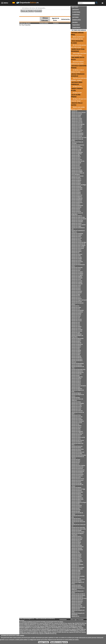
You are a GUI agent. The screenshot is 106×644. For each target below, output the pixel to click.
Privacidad (80, 619)
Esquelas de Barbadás (77, 188)
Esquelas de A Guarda (77, 126)
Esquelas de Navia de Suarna (79, 386)
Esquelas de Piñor (76, 461)
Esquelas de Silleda (76, 542)
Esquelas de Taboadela (77, 550)
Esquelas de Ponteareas (77, 467)
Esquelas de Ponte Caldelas (78, 465)
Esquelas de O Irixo (76, 409)
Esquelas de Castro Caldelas (78, 245)
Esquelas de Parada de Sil (78, 452)
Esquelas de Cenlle (76, 256)
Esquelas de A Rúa (76, 146)
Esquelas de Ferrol (76, 297)
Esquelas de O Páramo (77, 411)
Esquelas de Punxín (76, 482)
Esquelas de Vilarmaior (77, 600)
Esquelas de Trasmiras (77, 561)
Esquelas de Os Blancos (77, 433)
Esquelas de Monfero (77, 365)
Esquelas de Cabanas (77, 216)
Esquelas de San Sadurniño (78, 528)
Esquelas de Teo (75, 551)
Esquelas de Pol (75, 464)
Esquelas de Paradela (77, 454)
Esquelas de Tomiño (76, 554)
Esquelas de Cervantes (77, 262)
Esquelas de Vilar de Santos (78, 595)
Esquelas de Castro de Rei (78, 247)
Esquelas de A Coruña (77, 121)
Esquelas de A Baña (76, 115)
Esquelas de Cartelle (76, 241)
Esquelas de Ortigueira (77, 431)
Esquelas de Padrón (76, 448)
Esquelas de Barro (76, 191)
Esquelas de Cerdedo (76, 259)
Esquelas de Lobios (76, 328)
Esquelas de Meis (76, 349)
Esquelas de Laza (76, 324)
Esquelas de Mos (75, 375)
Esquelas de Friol (76, 309)
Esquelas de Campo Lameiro (78, 225)
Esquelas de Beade (76, 192)
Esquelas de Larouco (76, 321)
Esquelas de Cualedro (77, 282)
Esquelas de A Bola (76, 117)
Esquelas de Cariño (76, 236)
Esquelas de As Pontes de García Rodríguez (78, 174)
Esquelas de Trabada (76, 560)
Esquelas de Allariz (76, 157)
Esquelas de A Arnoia (77, 114)
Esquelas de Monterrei (77, 371)
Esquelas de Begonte (76, 197)
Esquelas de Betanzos (77, 200)
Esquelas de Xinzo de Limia (78, 607)
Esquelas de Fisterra (76, 299)
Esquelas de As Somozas (77, 176)
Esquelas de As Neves (77, 170)
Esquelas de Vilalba (76, 585)
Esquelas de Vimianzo (77, 603)
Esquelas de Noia (76, 398)
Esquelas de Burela (76, 211)
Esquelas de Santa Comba (78, 532)
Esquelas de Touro (76, 559)
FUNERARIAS (76, 15)
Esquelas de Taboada (77, 548)
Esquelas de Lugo (76, 333)
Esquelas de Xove (76, 609)
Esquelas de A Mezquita (77, 133)
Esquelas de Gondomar (77, 312)
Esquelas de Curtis (76, 287)
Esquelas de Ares (76, 166)
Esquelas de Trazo (76, 563)
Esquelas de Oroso (76, 430)
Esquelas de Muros (76, 381)
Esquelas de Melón (76, 352)
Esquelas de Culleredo (77, 284)
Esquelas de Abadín (76, 151)
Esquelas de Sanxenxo (77, 538)
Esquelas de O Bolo (76, 402)
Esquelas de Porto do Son (78, 479)
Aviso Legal (74, 619)
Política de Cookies (74, 640)
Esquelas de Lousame (77, 331)
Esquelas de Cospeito (77, 276)
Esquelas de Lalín (76, 318)
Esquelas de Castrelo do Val (78, 244)
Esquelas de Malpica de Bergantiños (77, 336)
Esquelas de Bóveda (76, 207)
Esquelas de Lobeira (76, 327)
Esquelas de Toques (76, 556)
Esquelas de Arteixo (76, 167)
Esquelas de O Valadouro (78, 421)
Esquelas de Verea (76, 573)
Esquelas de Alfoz (76, 155)
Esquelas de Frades (76, 307)
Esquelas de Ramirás (76, 491)
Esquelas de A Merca (76, 132)
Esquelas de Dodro (76, 288)
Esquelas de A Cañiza (77, 118)
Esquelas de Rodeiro (76, 507)
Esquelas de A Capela (77, 120)
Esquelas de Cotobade (77, 278)
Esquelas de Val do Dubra (78, 567)
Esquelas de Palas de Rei (77, 449)
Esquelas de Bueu (76, 210)
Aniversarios (65, 19)
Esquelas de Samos (76, 519)
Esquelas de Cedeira (76, 251)
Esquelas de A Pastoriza (77, 135)
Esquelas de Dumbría (77, 291)
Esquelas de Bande (76, 183)
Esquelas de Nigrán (76, 393)
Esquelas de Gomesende (77, 310)
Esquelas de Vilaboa (76, 581)
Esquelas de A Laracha (77, 130)
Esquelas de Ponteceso (77, 468)
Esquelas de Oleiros (76, 427)
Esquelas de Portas (76, 477)
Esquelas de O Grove (76, 406)
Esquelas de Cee (75, 253)
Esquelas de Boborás (76, 201)
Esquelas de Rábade (76, 488)
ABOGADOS (76, 10)
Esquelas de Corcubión (77, 272)
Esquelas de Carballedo (77, 234)
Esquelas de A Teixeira (77, 148)
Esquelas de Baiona (76, 179)
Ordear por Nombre (25, 23)
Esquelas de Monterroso (77, 372)
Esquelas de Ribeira (76, 501)
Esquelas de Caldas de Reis (78, 217)
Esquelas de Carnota (76, 238)
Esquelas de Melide (76, 350)
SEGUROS (75, 22)
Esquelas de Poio (76, 462)
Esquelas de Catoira (76, 250)
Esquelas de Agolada (76, 154)
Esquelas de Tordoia (76, 557)
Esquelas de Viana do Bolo (78, 576)
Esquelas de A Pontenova (78, 145)
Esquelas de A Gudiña (77, 127)
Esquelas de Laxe (76, 322)
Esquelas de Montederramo (78, 369)
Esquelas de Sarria (76, 541)
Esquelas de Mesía (76, 353)
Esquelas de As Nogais (77, 171)
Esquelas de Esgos (76, 294)
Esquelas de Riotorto (76, 505)
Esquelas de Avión (76, 177)
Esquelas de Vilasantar (77, 601)
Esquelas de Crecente (77, 281)
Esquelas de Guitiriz (76, 313)
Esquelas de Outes (76, 439)
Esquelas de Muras (76, 380)
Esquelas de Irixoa (76, 316)
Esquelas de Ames (76, 158)
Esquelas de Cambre (76, 223)
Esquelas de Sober (76, 544)
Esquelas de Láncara (76, 319)
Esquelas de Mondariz (77, 359)
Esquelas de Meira (76, 347)
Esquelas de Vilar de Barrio (78, 594)
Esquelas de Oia (75, 424)
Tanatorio (56, 23)
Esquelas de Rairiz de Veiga (78, 489)
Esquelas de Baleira (76, 180)
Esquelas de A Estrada (77, 123)
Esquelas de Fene (76, 296)
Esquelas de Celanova (77, 254)
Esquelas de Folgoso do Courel (79, 300)
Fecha (41, 23)
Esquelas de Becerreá (77, 195)
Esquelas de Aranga (76, 163)
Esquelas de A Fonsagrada (78, 124)
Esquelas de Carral (76, 239)
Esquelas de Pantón (76, 451)
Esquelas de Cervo (76, 263)
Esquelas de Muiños (76, 378)
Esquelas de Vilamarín (77, 587)
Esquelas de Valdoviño (77, 569)
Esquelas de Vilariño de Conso (79, 598)
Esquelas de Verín (76, 575)
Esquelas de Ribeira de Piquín (79, 502)
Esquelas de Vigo (75, 578)
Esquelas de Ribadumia (77, 498)
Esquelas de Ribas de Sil (77, 499)
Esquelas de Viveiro (76, 604)
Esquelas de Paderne (76, 442)
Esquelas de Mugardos (77, 377)
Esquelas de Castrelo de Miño (79, 242)
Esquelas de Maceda (76, 334)
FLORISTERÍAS (76, 12)
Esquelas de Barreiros (77, 189)
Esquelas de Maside (76, 343)
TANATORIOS (76, 25)
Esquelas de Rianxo (76, 493)
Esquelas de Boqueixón (77, 205)
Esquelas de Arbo (76, 164)
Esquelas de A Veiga (76, 149)
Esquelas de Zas (75, 616)
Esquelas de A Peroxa (77, 136)
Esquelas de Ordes (76, 429)
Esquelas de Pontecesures (78, 470)
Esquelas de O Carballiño (78, 403)
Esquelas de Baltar (76, 182)
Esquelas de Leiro (76, 325)
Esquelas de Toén (76, 553)
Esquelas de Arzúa (76, 168)
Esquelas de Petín (76, 460)
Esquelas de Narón (76, 384)
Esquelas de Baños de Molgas (79, 185)
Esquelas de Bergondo (77, 198)
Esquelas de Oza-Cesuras (78, 440)
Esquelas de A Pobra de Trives (79, 137)
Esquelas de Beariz (76, 194)
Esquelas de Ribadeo (76, 496)
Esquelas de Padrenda (77, 446)
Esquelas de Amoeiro (77, 160)
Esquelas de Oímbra (76, 426)
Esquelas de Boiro (76, 204)
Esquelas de (74, 111)
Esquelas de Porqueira (77, 476)
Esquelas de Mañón (76, 340)
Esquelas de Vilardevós (77, 597)
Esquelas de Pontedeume (78, 471)
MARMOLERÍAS (77, 20)
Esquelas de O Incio (76, 408)
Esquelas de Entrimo (76, 293)
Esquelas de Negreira (77, 389)
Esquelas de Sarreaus (77, 539)
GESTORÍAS (75, 17)
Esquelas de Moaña (76, 356)
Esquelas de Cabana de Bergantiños (77, 214)
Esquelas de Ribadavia (77, 495)
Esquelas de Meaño (76, 346)
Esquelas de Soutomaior (77, 547)
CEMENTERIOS (76, 27)
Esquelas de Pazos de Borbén (79, 455)
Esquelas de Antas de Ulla (78, 161)
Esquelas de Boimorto (77, 203)
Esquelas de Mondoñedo (77, 363)
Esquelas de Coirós (76, 269)
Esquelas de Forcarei (76, 302)
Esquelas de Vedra (76, 572)
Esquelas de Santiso (76, 536)
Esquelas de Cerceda (76, 257)
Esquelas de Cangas (76, 226)
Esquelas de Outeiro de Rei (78, 437)
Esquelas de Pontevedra (77, 474)
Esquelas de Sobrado (76, 545)
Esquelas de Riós (75, 504)
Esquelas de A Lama (76, 129)
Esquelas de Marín (76, 341)
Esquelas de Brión (76, 208)
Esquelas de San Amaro (77, 520)
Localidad (45, 23)
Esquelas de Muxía (76, 383)
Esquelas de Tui (75, 566)
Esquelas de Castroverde (78, 248)
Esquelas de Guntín (76, 315)
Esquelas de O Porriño (77, 417)
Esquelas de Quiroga (76, 483)
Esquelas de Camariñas (77, 220)
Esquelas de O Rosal (76, 418)
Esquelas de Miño (76, 355)
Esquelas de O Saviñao (77, 420)
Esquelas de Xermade (77, 606)
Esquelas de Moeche (76, 358)
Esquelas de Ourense (77, 434)
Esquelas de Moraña (76, 374)
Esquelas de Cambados (77, 222)
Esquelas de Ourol (76, 436)
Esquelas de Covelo (76, 279)
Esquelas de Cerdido (76, 260)
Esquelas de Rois (75, 508)
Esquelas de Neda (76, 387)
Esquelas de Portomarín (77, 480)
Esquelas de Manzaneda (77, 338)
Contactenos (63, 619)
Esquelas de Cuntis (76, 285)
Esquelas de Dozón (76, 290)
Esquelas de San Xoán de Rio (78, 529)
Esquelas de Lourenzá (77, 330)
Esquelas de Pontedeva (77, 473)
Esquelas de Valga (76, 570)
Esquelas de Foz (75, 306)
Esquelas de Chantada (77, 267)
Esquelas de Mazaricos (77, 344)
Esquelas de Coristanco (77, 273)
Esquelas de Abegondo (77, 152)
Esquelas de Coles (76, 270)
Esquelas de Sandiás (76, 530)
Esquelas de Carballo (77, 235)
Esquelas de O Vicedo (77, 423)
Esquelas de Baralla (76, 186)
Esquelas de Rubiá (76, 510)
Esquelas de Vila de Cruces (78, 579)
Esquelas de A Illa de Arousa (78, 112)
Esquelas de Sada (76, 511)
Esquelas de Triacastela (77, 564)
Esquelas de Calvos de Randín (79, 219)
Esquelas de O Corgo (76, 405)
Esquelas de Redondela (77, 492)
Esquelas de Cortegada (77, 275)
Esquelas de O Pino (76, 415)
